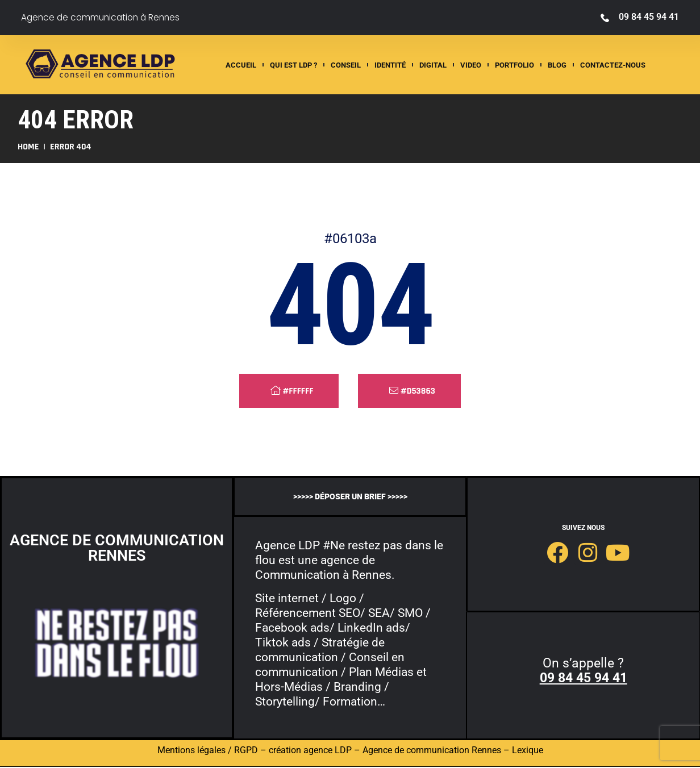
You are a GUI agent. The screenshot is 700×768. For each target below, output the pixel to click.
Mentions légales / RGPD (208, 751)
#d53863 (412, 391)
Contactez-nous (613, 65)
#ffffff (292, 391)
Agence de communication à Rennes (104, 17)
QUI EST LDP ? (293, 65)
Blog (557, 65)
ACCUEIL (241, 65)
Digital (433, 65)
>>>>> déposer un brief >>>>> (350, 496)
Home (28, 147)
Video (471, 65)
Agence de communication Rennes (432, 751)
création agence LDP (310, 751)
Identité (390, 65)
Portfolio (514, 65)
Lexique (528, 751)
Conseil (346, 65)
